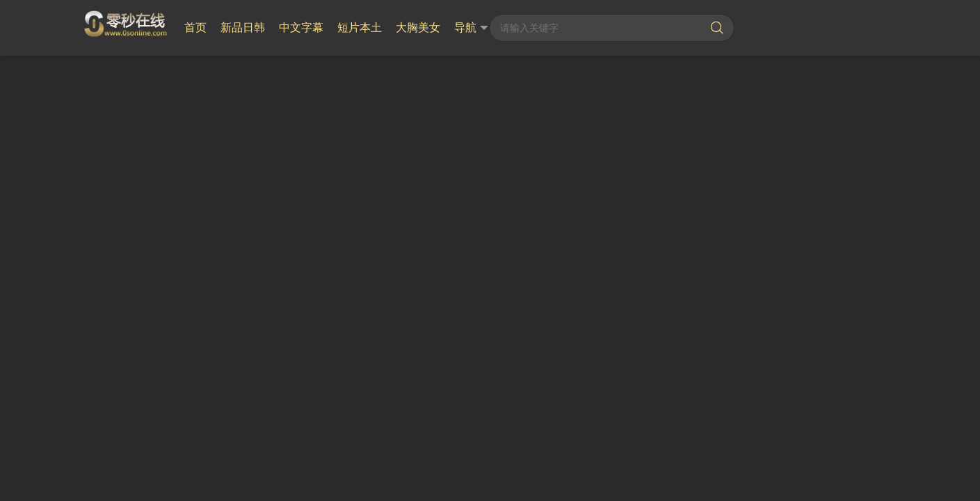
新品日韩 (243, 27)
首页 (195, 27)
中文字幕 (301, 27)
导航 (471, 28)
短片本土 (360, 27)
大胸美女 (418, 27)
